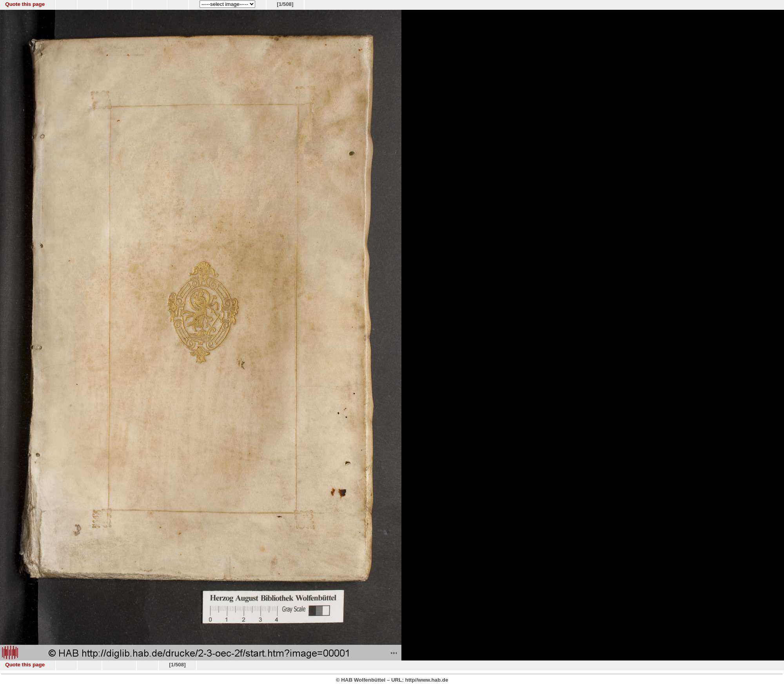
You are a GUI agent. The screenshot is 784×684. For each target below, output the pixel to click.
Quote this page (25, 4)
